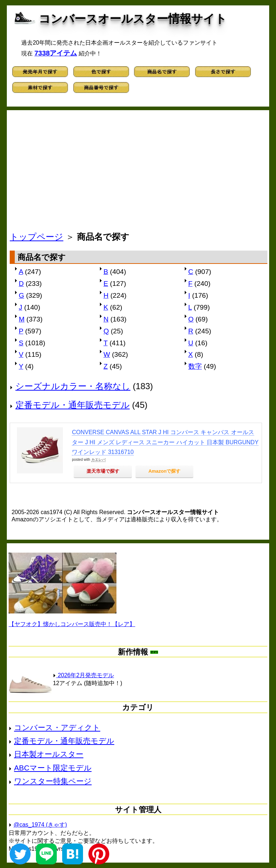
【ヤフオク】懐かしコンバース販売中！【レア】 (72, 624)
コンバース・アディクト (57, 727)
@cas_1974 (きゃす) (40, 825)
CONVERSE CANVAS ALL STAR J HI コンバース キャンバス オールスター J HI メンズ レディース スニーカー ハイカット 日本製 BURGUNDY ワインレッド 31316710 (165, 442)
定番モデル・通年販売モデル (73, 405)
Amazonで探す (165, 471)
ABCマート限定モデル (53, 768)
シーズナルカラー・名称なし (73, 386)
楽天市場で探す (103, 471)
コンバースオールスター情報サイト (133, 19)
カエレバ (98, 460)
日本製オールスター (49, 754)
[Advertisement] (139, 173)
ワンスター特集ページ (53, 781)
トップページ (36, 237)
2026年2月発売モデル (83, 675)
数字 (195, 366)
